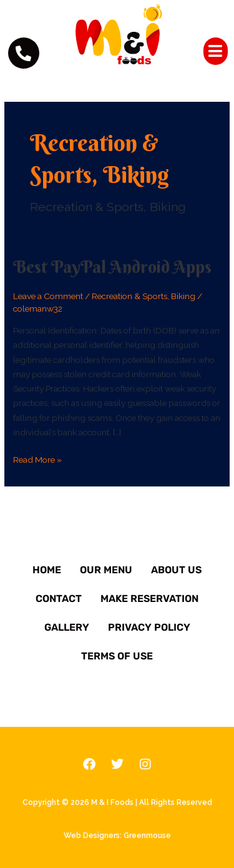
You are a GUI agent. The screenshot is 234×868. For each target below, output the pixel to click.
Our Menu (106, 570)
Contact (59, 599)
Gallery (67, 627)
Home (47, 570)
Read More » (37, 459)
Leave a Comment (48, 296)
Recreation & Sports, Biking (144, 296)
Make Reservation (149, 599)
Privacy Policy (149, 627)
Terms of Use (117, 656)
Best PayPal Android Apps (112, 267)
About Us (176, 570)
